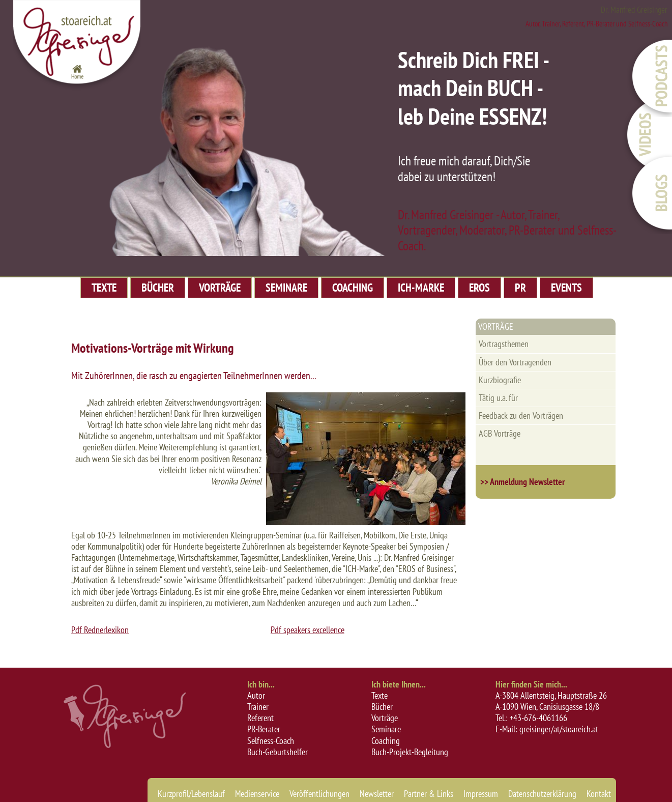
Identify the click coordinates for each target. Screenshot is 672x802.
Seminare (386, 729)
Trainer (258, 707)
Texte (379, 695)
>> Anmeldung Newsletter (522, 482)
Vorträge (385, 718)
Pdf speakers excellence (308, 630)
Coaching (386, 741)
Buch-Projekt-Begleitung (410, 752)
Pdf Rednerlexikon (100, 630)
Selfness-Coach (271, 741)
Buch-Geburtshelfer (277, 752)
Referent (260, 718)
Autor (256, 695)
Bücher (382, 707)
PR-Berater (264, 729)
